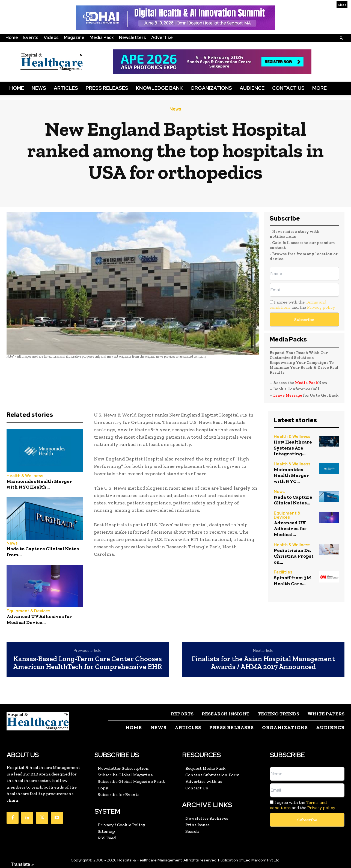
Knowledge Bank (159, 88)
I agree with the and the (302, 305)
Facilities (283, 572)
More (319, 88)
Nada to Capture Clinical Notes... (293, 500)
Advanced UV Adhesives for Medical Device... (39, 619)
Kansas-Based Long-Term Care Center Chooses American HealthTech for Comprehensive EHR (88, 663)
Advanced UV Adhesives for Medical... (290, 529)
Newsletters (133, 38)
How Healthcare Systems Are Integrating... (293, 448)
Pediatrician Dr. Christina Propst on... (294, 556)
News (39, 88)
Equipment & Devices (28, 611)
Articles (66, 88)
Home (12, 38)
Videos (51, 38)
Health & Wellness (25, 476)
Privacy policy (321, 307)
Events (31, 38)
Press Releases (107, 88)
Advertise (162, 38)
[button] (341, 38)
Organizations (211, 88)
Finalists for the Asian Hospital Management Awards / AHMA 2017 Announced (263, 663)
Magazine (74, 38)
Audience (252, 88)
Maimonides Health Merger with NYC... (291, 475)
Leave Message (288, 395)
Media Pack (102, 38)
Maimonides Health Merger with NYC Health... (39, 484)
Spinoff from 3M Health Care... (292, 581)
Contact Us (288, 88)
